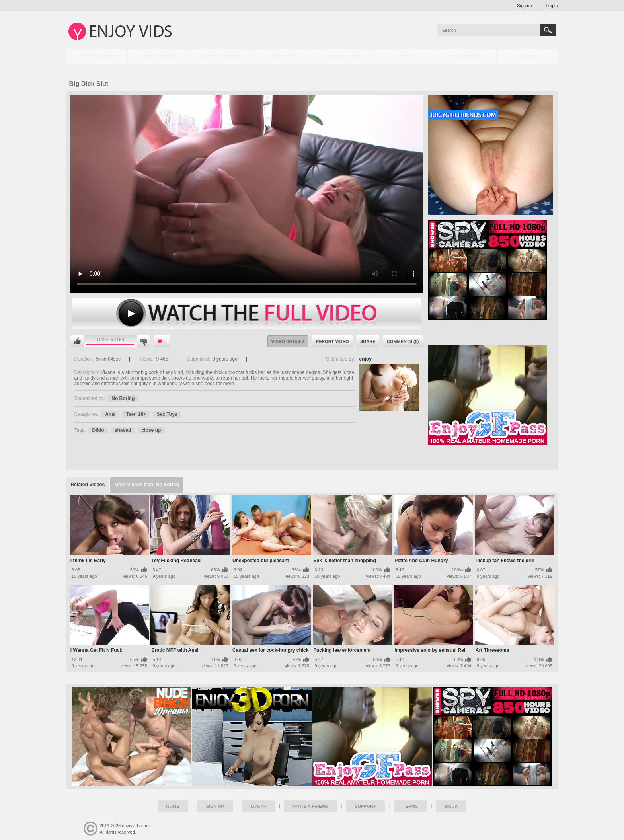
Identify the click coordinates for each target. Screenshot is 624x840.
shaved (123, 430)
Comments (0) (403, 341)
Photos (281, 57)
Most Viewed (220, 57)
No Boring (123, 398)
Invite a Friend (310, 806)
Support (366, 806)
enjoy (366, 359)
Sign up (524, 6)
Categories (343, 57)
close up (151, 430)
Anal (110, 414)
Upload (527, 57)
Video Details (288, 341)
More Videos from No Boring (146, 485)
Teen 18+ (136, 414)
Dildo (98, 430)
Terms (410, 806)
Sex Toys (167, 414)
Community (466, 57)
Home (173, 806)
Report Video (332, 341)
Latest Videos (97, 57)
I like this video (77, 341)
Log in (552, 6)
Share (368, 341)
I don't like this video (143, 341)
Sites (404, 57)
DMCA (451, 806)
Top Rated (158, 57)
